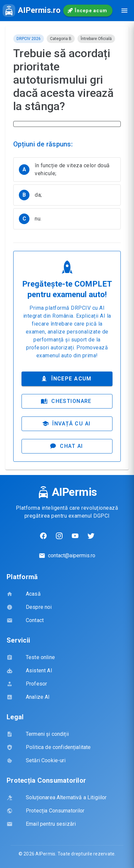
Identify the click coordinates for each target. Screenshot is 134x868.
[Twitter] (91, 536)
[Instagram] (59, 536)
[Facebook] (43, 536)
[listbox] (67, 195)
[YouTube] (75, 536)
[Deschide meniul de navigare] (124, 11)
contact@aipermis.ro (72, 555)
